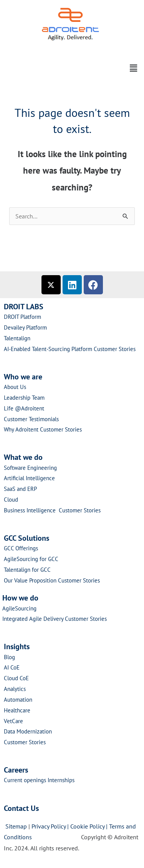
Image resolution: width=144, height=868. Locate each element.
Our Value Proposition (31, 580)
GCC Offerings (22, 548)
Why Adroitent (22, 429)
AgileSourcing (19, 608)
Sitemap (16, 826)
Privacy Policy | (51, 826)
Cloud (11, 500)
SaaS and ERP (20, 489)
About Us (15, 387)
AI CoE (12, 667)
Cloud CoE (16, 678)
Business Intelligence (31, 510)
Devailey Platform (25, 327)
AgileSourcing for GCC (31, 559)
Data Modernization (28, 731)
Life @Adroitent (24, 408)
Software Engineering (30, 468)
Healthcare (17, 710)
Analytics (15, 689)
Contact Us (21, 808)
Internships (61, 780)
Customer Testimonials (31, 419)
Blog (9, 657)
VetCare (13, 721)
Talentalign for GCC (27, 570)
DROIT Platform (22, 317)
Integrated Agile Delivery (34, 619)
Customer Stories (115, 349)
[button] (72, 49)
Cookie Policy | (90, 826)
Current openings (25, 780)
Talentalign (17, 338)
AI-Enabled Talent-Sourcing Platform (48, 349)
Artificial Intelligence (29, 478)
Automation (18, 700)
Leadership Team (24, 398)
